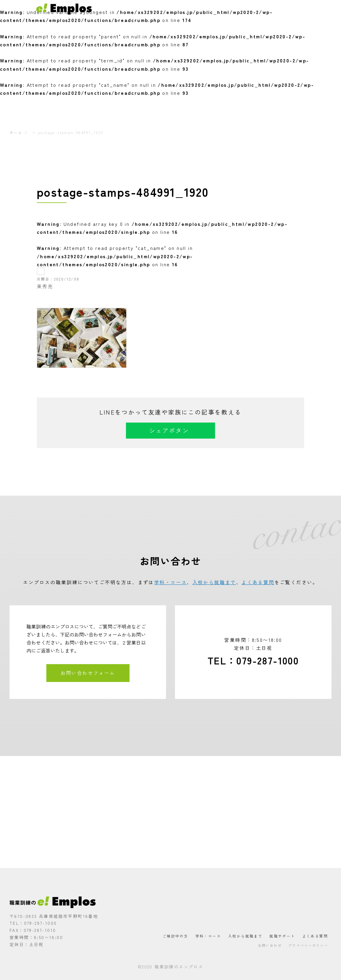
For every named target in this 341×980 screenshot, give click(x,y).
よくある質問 (284, 9)
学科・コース (181, 9)
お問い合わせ (316, 9)
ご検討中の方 (149, 9)
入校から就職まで (217, 9)
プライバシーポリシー (308, 945)
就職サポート (253, 9)
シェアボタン (169, 430)
